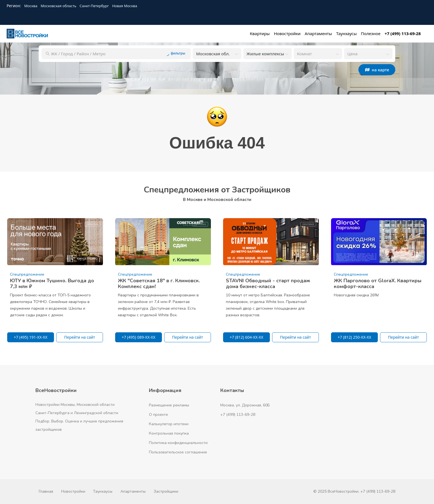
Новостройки (73, 491)
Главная (46, 491)
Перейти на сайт (80, 337)
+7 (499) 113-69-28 (238, 415)
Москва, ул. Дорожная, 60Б (245, 405)
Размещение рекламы (169, 405)
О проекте (158, 415)
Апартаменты (133, 491)
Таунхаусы (103, 491)
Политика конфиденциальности (178, 443)
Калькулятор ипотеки (169, 424)
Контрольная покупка (169, 433)
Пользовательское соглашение (178, 452)
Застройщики (166, 491)
